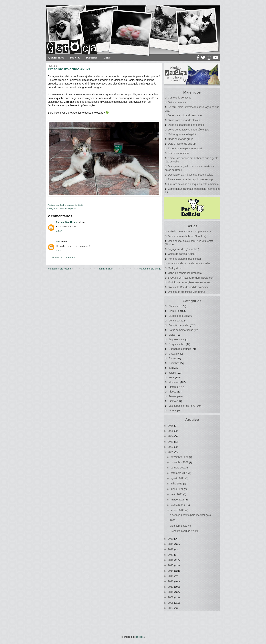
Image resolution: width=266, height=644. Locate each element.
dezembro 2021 (180, 457)
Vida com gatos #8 (180, 526)
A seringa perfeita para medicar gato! (191, 515)
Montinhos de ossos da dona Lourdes (189, 263)
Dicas (172, 335)
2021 (171, 452)
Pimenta (173, 387)
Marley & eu (175, 268)
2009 (171, 597)
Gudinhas (174, 363)
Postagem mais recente (59, 269)
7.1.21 (59, 231)
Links (107, 58)
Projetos (75, 58)
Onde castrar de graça (181, 139)
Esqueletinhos (177, 339)
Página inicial (105, 269)
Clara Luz (174, 311)
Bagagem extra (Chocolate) (183, 249)
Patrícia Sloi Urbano (67, 222)
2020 (173, 520)
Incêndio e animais (179, 153)
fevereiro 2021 (179, 505)
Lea (58, 242)
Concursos (175, 321)
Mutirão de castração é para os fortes (189, 282)
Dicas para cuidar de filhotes (184, 120)
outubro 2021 (178, 468)
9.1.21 (59, 250)
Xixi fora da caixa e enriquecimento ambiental (194, 184)
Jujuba (172, 373)
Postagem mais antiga (149, 269)
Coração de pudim (68, 208)
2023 (171, 442)
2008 (171, 603)
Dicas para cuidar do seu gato (185, 115)
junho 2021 (177, 489)
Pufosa (173, 396)
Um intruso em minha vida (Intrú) (186, 292)
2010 (171, 592)
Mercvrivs (174, 382)
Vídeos (173, 410)
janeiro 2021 (178, 510)
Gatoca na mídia (177, 102)
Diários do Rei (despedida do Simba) (189, 287)
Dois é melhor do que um (182, 144)
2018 (171, 549)
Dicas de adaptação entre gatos (186, 125)
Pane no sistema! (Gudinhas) (184, 259)
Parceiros (92, 58)
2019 (171, 544)
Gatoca (173, 354)
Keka (172, 377)
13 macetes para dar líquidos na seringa (191, 179)
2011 (171, 587)
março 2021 (178, 500)
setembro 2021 (179, 473)
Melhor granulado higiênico (183, 134)
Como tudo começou (180, 98)
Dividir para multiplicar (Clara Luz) (187, 236)
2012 (171, 581)
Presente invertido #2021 (184, 531)
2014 (171, 571)
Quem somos (56, 58)
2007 (171, 608)
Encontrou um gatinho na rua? (185, 148)
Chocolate (174, 306)
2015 (171, 565)
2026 (171, 426)
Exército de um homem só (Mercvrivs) (189, 232)
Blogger (140, 637)
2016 (171, 560)
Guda (172, 358)
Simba (172, 401)
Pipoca (173, 392)
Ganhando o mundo (180, 349)
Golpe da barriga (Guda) (182, 254)
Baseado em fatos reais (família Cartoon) (191, 278)
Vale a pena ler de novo (182, 406)
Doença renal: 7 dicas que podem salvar (191, 175)
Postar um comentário (64, 257)
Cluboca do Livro (178, 316)
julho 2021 (177, 484)
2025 (171, 431)
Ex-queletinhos (177, 344)
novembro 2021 (180, 462)
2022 (171, 447)
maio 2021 (177, 494)
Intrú (171, 368)
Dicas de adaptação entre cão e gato (189, 130)
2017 (171, 555)
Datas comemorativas (181, 330)
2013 (171, 576)
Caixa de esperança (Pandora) (185, 273)
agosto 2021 (178, 478)
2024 (171, 436)
